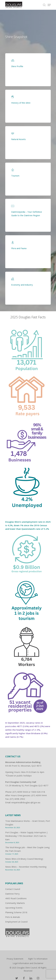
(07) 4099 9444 (20, 792)
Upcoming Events (14, 908)
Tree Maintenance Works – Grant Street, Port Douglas (28, 823)
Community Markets (15, 903)
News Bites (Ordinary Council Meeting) (24, 859)
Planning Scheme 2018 (16, 912)
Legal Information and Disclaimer (28, 963)
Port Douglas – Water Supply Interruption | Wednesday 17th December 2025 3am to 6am (27, 836)
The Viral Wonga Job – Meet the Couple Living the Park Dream (27, 849)
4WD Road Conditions (16, 898)
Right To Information (38, 959)
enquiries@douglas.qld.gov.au (26, 802)
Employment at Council (16, 922)
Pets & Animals (13, 917)
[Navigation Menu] (49, 5)
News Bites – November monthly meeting (26, 867)
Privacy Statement (15, 959)
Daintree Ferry (12, 894)
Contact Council (13, 889)
